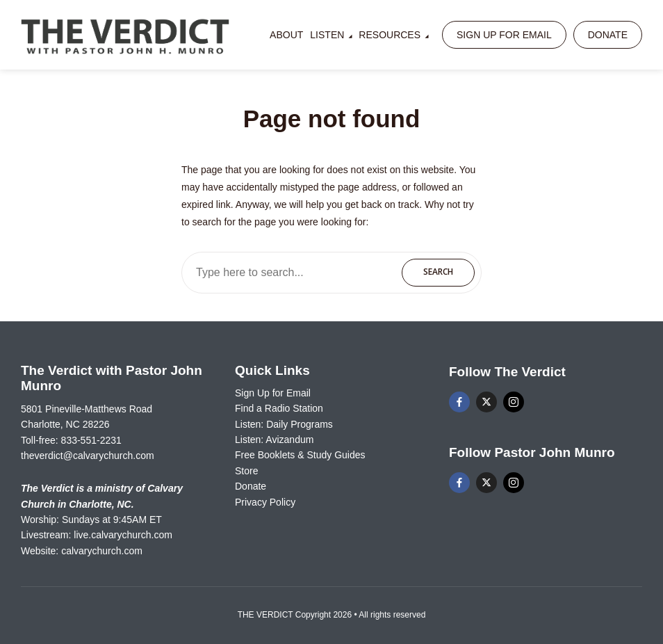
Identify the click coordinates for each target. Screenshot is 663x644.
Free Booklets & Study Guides (300, 455)
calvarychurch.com (102, 551)
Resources (390, 35)
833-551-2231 (91, 440)
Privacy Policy (265, 502)
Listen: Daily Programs (284, 424)
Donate (608, 35)
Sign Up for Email (504, 35)
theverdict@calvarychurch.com (88, 456)
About (286, 35)
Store (246, 471)
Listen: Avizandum (274, 440)
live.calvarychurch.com (123, 535)
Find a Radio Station (279, 408)
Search (438, 272)
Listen (327, 35)
